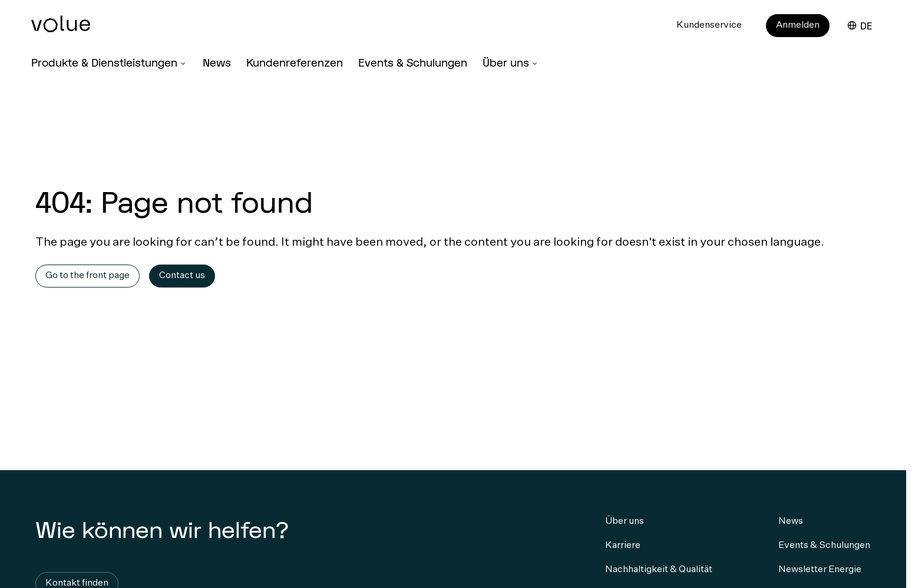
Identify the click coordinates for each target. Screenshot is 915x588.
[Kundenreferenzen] (295, 65)
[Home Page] (78, 30)
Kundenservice (709, 25)
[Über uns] (511, 65)
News (217, 62)
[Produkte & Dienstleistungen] (109, 65)
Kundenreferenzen (295, 62)
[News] (217, 65)
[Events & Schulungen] (413, 65)
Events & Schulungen (413, 62)
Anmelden (798, 25)
